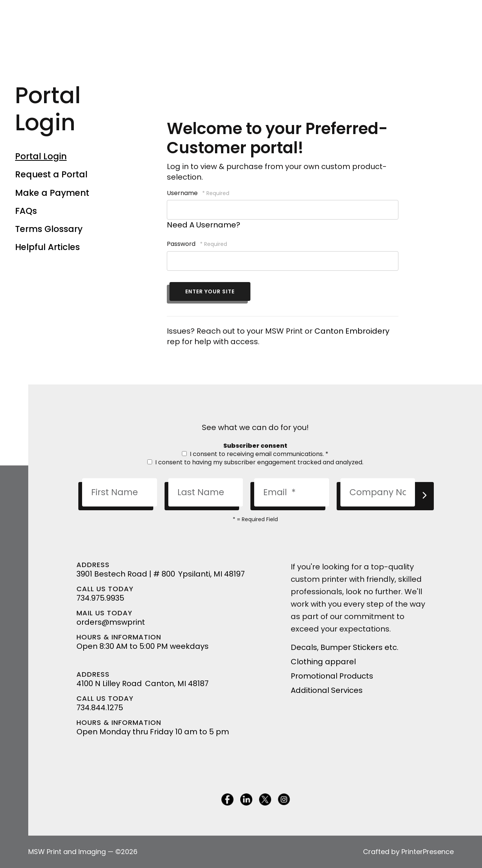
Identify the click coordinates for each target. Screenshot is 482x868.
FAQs (26, 211)
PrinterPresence (428, 852)
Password (181, 244)
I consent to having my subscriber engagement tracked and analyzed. (255, 462)
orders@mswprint (111, 622)
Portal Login (41, 156)
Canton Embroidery (352, 331)
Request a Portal (51, 174)
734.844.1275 (100, 708)
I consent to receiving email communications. (255, 454)
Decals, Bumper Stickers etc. (345, 647)
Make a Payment (52, 193)
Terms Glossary (49, 229)
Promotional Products (332, 676)
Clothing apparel (323, 662)
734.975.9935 (100, 598)
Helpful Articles (47, 247)
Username (182, 193)
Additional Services (327, 690)
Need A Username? (204, 225)
